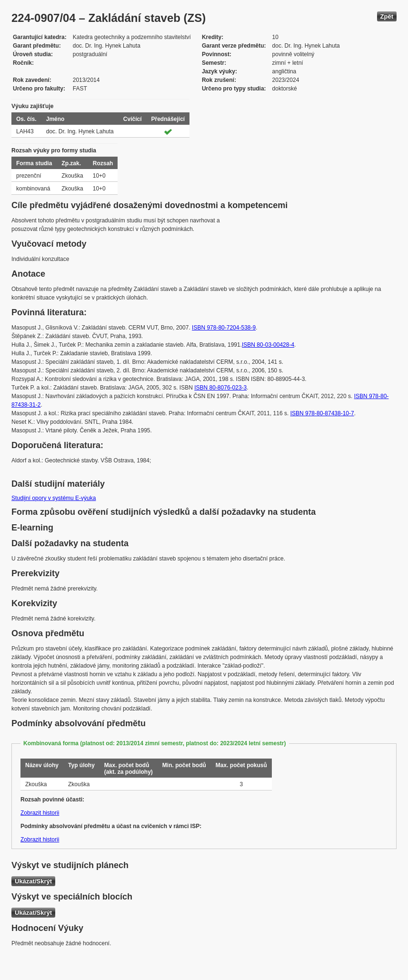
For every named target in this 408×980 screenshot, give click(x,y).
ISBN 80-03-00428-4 (268, 345)
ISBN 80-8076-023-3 (220, 388)
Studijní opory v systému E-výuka (54, 498)
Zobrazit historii (40, 813)
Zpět (387, 16)
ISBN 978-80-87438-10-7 (322, 413)
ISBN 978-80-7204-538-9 (224, 328)
